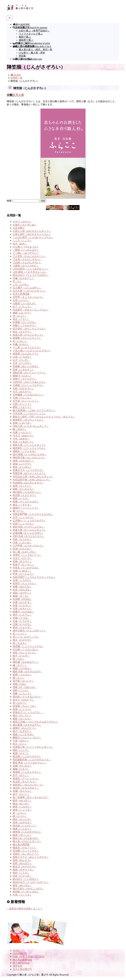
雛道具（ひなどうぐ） (25, 848)
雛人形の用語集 (21, 845)
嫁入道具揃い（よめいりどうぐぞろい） (34, 410)
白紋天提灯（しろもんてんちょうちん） (34, 577)
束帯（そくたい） (22, 486)
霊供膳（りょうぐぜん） (26, 851)
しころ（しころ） (22, 241)
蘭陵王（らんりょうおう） (27, 738)
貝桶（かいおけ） (22, 766)
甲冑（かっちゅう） (24, 574)
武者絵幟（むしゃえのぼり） (28, 533)
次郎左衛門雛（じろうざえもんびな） (33, 514)
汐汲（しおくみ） (22, 543)
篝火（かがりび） (22, 640)
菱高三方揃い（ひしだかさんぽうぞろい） (36, 722)
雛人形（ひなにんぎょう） (27, 841)
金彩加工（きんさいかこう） (28, 785)
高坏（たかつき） (22, 876)
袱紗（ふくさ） (21, 750)
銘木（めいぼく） (22, 800)
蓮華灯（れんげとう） (25, 728)
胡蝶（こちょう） (22, 694)
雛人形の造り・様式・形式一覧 (36, 50)
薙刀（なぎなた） (22, 731)
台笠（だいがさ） (22, 363)
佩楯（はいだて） (22, 313)
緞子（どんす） (21, 656)
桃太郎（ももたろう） (25, 495)
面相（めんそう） (22, 860)
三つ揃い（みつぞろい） (26, 253)
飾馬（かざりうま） (24, 870)
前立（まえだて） (22, 332)
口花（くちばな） (22, 357)
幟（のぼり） (20, 429)
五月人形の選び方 (22, 969)
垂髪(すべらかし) (22, 376)
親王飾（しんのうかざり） (27, 756)
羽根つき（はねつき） (25, 687)
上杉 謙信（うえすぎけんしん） (30, 272)
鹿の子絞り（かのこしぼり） (28, 889)
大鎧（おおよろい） (24, 388)
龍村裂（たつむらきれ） (26, 892)
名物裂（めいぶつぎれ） (26, 366)
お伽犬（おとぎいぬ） (25, 225)
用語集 (22, 56)
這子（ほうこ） (21, 775)
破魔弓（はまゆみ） (24, 612)
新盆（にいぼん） (22, 467)
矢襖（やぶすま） (22, 602)
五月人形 (18, 95)
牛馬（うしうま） (22, 895)
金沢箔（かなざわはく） (26, 788)
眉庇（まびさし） (22, 593)
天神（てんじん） (22, 398)
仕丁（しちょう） (22, 307)
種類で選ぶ (25, 37)
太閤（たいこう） (22, 404)
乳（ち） (18, 281)
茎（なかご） (20, 703)
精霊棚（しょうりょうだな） (28, 646)
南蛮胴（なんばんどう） (26, 354)
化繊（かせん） (21, 344)
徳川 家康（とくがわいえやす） (30, 454)
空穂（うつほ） (21, 618)
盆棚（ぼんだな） (22, 587)
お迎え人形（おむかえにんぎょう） (32, 231)
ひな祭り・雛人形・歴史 (32, 53)
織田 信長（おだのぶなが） (27, 671)
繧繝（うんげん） (22, 675)
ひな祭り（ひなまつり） (26, 247)
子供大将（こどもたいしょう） (30, 414)
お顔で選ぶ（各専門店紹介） (34, 31)
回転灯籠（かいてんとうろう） (30, 373)
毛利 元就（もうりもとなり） (29, 536)
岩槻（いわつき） (22, 423)
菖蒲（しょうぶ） (22, 709)
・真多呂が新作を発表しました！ (25, 909)
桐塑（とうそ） (21, 498)
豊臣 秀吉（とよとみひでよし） (30, 763)
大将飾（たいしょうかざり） (28, 385)
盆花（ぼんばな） (22, 590)
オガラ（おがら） (22, 222)
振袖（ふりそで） (22, 464)
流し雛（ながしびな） (25, 552)
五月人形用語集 (21, 294)
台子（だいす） (21, 360)
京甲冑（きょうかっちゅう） (28, 297)
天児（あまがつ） (22, 392)
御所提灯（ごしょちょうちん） (30, 448)
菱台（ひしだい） (22, 716)
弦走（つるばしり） (24, 442)
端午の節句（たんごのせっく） (30, 631)
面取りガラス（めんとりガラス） (31, 857)
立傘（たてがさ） (22, 621)
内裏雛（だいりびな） (25, 322)
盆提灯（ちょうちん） (25, 583)
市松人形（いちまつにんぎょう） (31, 426)
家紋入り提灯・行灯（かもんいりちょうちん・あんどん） (44, 417)
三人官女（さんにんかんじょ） (30, 256)
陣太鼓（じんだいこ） (25, 826)
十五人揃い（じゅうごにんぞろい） (32, 351)
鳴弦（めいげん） (22, 885)
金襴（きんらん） (22, 791)
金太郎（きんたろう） (25, 782)
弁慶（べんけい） (22, 432)
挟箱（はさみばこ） (24, 461)
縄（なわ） (19, 659)
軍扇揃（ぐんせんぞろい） (27, 772)
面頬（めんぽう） (22, 863)
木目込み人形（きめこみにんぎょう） (33, 476)
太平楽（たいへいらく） (26, 401)
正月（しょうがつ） (24, 517)
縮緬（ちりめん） (22, 668)
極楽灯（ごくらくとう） (26, 508)
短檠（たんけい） (22, 605)
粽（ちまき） (20, 643)
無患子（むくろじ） (24, 565)
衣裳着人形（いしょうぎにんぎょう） (33, 747)
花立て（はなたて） (24, 700)
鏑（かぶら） (20, 816)
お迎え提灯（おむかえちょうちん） (32, 234)
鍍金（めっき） (21, 804)
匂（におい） (20, 341)
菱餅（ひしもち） (22, 719)
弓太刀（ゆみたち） (24, 436)
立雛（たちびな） (22, 624)
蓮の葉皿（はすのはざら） (27, 725)
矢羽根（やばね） (22, 599)
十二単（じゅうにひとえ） (27, 347)
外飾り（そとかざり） (25, 379)
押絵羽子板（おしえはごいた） (30, 458)
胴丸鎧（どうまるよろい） (27, 697)
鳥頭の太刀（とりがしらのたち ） (31, 882)
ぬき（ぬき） (20, 244)
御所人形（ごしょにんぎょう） (30, 445)
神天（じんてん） (22, 615)
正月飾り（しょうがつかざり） (30, 520)
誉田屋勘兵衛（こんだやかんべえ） (32, 760)
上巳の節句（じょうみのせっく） (31, 269)
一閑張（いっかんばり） (26, 250)
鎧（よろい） (20, 813)
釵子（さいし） (21, 794)
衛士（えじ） (20, 744)
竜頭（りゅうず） (22, 627)
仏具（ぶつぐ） (21, 300)
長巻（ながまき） (22, 822)
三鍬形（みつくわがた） (26, 266)
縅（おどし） (20, 665)
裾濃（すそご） (21, 753)
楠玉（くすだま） (22, 505)
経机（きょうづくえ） (25, 653)
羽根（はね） (20, 684)
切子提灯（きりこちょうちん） (30, 329)
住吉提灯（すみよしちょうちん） (31, 310)
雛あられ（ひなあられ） (26, 838)
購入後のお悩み (21, 963)
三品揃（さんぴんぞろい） (27, 263)
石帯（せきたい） (22, 609)
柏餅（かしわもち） (24, 489)
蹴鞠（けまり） (21, 769)
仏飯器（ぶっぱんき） (25, 303)
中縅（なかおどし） (24, 278)
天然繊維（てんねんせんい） (28, 395)
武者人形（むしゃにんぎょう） (30, 530)
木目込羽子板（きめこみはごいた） (32, 480)
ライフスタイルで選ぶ (31, 34)
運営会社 (18, 966)
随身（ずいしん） (22, 835)
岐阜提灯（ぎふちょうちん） (28, 420)
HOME (16, 951)
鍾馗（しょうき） (22, 810)
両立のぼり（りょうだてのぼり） (31, 275)
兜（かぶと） (20, 316)
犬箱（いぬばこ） (22, 571)
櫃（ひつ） (19, 511)
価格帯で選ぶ (26, 40)
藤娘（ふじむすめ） (24, 734)
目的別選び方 (20, 953)
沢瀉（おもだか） (22, 549)
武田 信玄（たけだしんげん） (29, 527)
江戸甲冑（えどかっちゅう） (28, 546)
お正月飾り (19, 228)
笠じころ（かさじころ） (26, 637)
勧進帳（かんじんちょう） (27, 338)
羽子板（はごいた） (24, 681)
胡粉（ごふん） (21, 690)
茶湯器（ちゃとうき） (25, 706)
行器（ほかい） (21, 741)
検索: (9, 201)
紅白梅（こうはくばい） (26, 649)
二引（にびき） (21, 285)
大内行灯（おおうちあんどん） (30, 382)
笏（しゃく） (20, 634)
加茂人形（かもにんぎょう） (28, 335)
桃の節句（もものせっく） (27, 492)
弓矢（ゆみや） (21, 439)
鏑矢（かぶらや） (22, 819)
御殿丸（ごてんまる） (25, 451)
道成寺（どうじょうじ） (26, 778)
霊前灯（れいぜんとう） (26, 854)
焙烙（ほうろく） (22, 561)
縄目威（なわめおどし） (26, 662)
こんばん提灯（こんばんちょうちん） (33, 237)
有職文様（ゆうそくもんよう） (30, 473)
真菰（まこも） (21, 596)
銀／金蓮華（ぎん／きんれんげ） (31, 797)
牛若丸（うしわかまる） (26, 568)
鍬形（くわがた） (22, 807)
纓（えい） (19, 678)
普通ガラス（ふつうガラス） (28, 470)
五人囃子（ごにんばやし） (27, 288)
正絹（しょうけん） (24, 524)
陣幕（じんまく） (22, 829)
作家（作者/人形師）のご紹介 (29, 957)
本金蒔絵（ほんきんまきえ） (28, 483)
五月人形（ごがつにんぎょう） (30, 291)
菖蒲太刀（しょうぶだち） (28, 712)
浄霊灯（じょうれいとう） (27, 555)
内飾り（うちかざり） (25, 325)
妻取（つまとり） (22, 407)
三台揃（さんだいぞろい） (27, 259)
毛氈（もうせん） (22, 539)
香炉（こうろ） (21, 873)
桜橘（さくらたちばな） (26, 502)
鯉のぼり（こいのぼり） (26, 879)
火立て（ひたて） (22, 558)
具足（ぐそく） (21, 319)
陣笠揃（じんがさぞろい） (27, 832)
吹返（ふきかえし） (24, 369)
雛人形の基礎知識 (22, 960)
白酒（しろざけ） (22, 580)
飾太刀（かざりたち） (25, 867)
